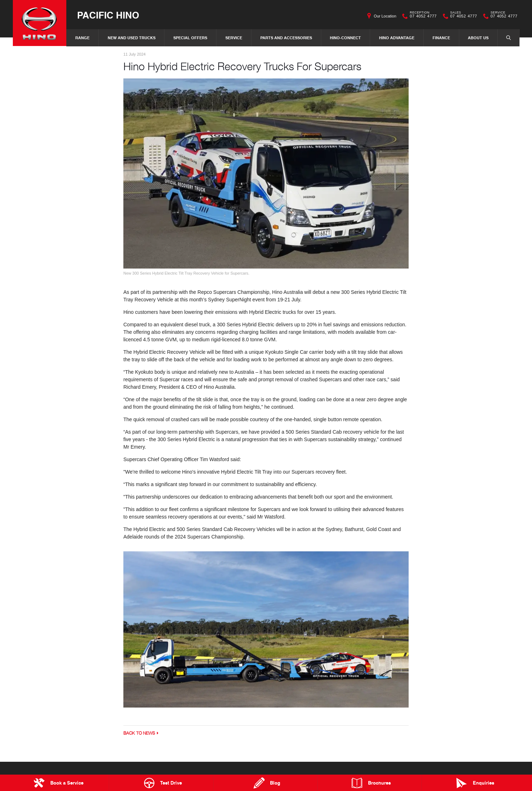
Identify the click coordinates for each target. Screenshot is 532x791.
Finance (441, 38)
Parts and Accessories (286, 38)
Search (505, 37)
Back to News (139, 733)
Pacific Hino (108, 15)
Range (82, 38)
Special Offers (190, 38)
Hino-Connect (345, 38)
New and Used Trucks (132, 38)
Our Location (385, 16)
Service (234, 38)
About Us (478, 38)
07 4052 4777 (421, 16)
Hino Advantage (397, 38)
